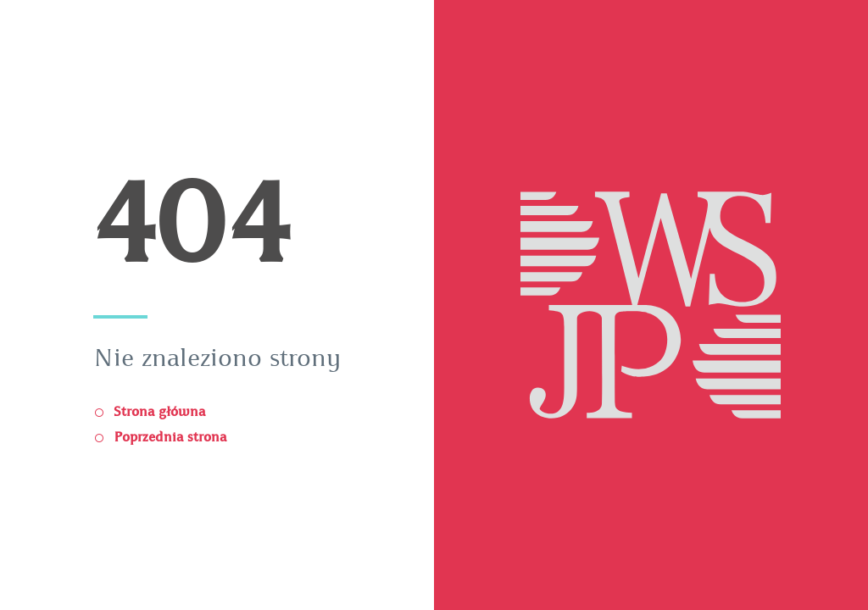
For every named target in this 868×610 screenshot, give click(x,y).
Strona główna (157, 412)
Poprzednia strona (168, 437)
